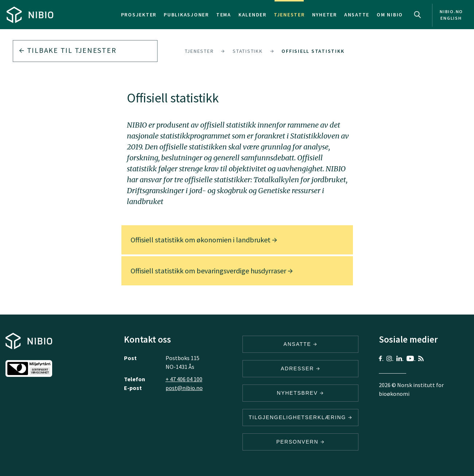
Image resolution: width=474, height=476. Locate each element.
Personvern (301, 442)
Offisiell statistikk (313, 51)
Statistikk (248, 51)
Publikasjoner (186, 15)
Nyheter (325, 15)
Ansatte (357, 15)
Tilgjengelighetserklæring (300, 417)
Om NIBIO (390, 15)
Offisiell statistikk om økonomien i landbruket (204, 240)
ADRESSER (300, 368)
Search (417, 15)
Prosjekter (139, 15)
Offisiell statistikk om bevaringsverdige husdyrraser (212, 271)
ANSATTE (301, 344)
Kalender (252, 15)
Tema (224, 15)
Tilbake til (68, 50)
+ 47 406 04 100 (184, 379)
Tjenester (289, 15)
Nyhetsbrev (300, 393)
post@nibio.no (184, 388)
